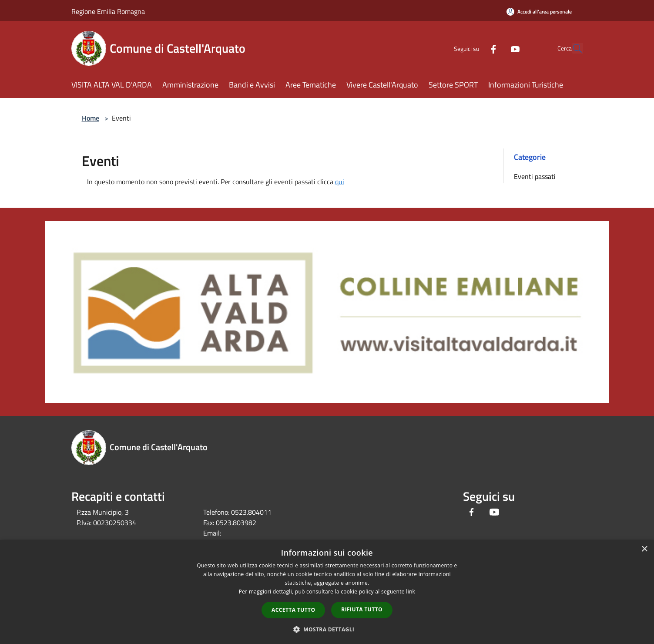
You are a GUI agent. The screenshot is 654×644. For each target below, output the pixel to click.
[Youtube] (495, 48)
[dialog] (327, 592)
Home (91, 118)
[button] (327, 629)
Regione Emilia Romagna (108, 11)
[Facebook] (473, 48)
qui (340, 182)
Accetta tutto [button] (293, 610)
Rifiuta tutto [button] (362, 609)
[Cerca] (573, 48)
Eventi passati (535, 176)
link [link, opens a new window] (411, 592)
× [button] (644, 549)
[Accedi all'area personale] (539, 12)
